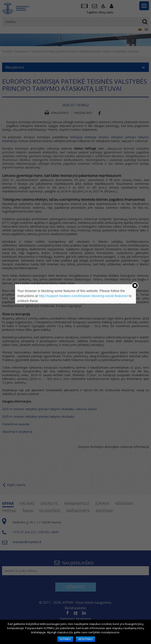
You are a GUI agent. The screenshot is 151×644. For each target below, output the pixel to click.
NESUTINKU (85, 639)
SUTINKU (65, 639)
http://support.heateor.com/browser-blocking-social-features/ (83, 296)
